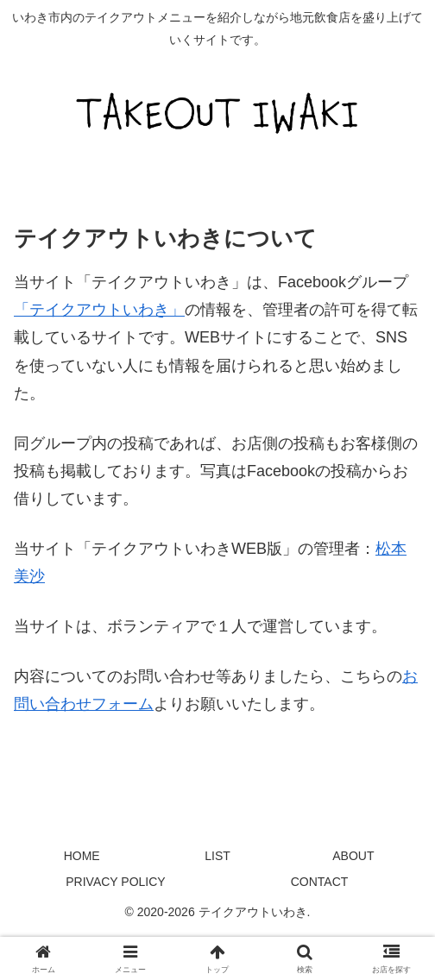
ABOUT (353, 856)
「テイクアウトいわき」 (99, 310)
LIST (217, 856)
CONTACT (320, 882)
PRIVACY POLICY (115, 882)
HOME (82, 856)
